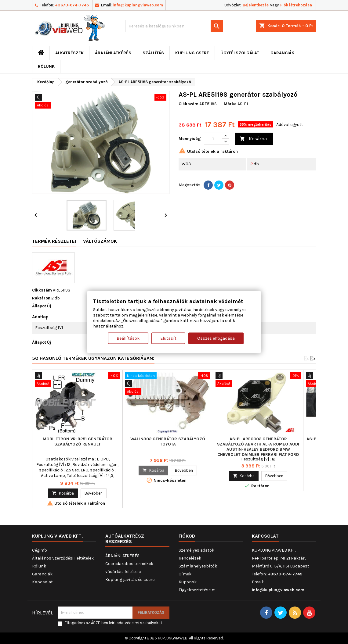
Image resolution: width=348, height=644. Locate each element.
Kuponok (188, 582)
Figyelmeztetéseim (197, 590)
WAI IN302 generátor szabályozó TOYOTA (168, 442)
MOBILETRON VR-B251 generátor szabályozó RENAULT (78, 442)
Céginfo (40, 550)
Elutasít (168, 338)
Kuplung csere (192, 53)
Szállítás (153, 53)
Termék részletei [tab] (54, 241)
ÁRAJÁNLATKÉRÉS (113, 53)
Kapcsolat (42, 582)
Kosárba (253, 139)
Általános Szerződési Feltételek (63, 558)
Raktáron (41, 298)
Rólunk (46, 66)
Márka (230, 104)
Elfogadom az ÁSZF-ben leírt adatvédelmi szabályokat (113, 623)
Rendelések (190, 558)
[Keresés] (174, 26)
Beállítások (128, 338)
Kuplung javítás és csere (130, 580)
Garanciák (282, 53)
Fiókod (187, 536)
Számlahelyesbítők (198, 566)
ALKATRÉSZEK (69, 53)
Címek (185, 574)
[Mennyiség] (213, 139)
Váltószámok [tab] (100, 241)
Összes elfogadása (216, 338)
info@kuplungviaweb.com (138, 5)
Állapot (39, 306)
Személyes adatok (196, 550)
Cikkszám (188, 104)
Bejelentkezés (256, 5)
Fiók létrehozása (296, 5)
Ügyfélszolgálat (240, 53)
